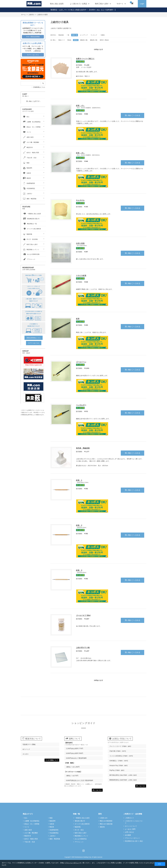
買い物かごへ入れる (132, 115)
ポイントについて (131, 826)
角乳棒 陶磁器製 (83, 448)
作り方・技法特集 (30, 239)
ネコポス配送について (52, 760)
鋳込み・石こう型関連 (31, 127)
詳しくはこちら (97, 790)
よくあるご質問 (130, 829)
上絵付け (27, 194)
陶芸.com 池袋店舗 (106, 824)
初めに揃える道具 (57, 4)
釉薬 (26, 163)
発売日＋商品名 (104, 40)
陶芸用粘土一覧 (30, 224)
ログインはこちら (33, 55)
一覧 (68, 35)
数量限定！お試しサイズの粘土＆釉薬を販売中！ (69, 10)
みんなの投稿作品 (81, 839)
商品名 (69, 40)
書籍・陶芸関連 (29, 199)
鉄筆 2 (79, 525)
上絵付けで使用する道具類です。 (62, 28)
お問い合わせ (129, 832)
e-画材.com (104, 818)
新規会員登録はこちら (34, 338)
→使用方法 (37, 51)
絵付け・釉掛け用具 (31, 153)
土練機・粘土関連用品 (31, 122)
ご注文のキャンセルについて (134, 822)
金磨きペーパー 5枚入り (85, 59)
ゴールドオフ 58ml (83, 615)
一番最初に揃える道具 (32, 214)
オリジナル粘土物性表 (32, 229)
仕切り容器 (80, 243)
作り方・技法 (79, 830)
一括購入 (102, 35)
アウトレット (29, 259)
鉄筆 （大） (81, 153)
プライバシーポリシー (132, 838)
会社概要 (128, 835)
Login (142, 4)
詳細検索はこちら (39, 87)
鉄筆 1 (79, 480)
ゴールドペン (81, 362)
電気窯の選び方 (80, 821)
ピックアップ (84, 35)
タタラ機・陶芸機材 (31, 142)
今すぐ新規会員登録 (33, 37)
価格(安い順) (84, 40)
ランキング (94, 35)
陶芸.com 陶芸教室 (106, 821)
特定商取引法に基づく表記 (134, 841)
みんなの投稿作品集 (31, 254)
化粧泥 (27, 173)
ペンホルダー (81, 405)
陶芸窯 (27, 178)
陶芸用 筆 (27, 147)
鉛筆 (78, 319)
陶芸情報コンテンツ (31, 250)
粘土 (26, 117)
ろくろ (27, 132)
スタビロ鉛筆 (81, 276)
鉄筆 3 (79, 570)
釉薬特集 (27, 234)
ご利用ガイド (129, 818)
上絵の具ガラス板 (83, 648)
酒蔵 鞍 (102, 827)
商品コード (62, 40)
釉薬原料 (27, 168)
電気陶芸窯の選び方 (31, 219)
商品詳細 (61, 35)
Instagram (83, 851)
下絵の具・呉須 (29, 158)
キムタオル (80, 200)
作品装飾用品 (29, 188)
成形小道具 (28, 137)
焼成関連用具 (29, 183)
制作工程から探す (30, 244)
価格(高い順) (94, 40)
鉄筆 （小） (81, 106)
